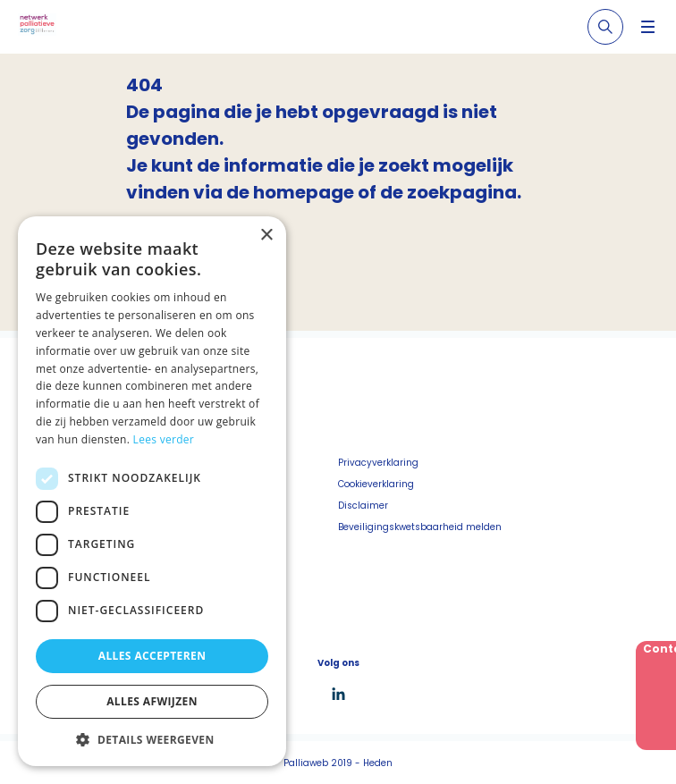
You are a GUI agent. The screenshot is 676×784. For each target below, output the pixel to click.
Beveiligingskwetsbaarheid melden (420, 527)
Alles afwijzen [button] (152, 701)
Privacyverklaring (378, 463)
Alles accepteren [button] (152, 656)
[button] (152, 739)
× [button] (266, 236)
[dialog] (152, 491)
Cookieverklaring (376, 484)
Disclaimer (363, 506)
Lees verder (164, 439)
